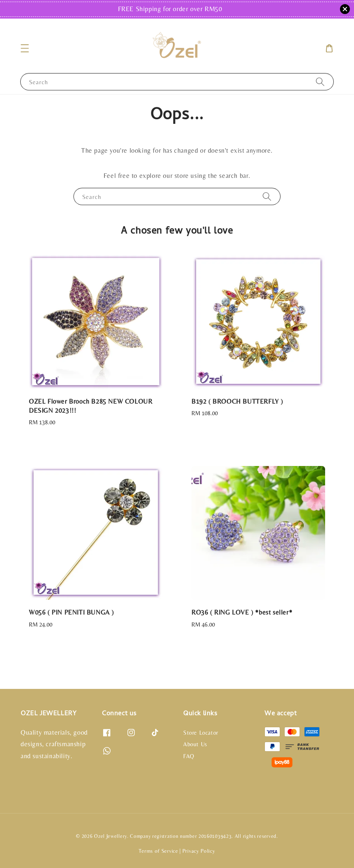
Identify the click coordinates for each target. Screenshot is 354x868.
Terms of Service (158, 851)
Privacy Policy (199, 851)
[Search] (320, 82)
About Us (195, 744)
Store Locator (201, 733)
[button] (25, 48)
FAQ (189, 756)
